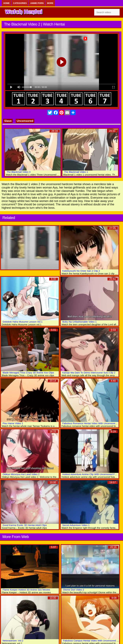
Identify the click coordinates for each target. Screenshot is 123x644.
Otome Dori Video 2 (73, 590)
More (50, 3)
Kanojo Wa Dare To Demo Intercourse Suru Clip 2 (89, 373)
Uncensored (25, 121)
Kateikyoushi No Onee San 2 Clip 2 (81, 271)
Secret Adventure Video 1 (76, 525)
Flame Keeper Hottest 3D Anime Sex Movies (26, 590)
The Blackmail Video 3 (18, 172)
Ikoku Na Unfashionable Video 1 (79, 322)
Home (6, 3)
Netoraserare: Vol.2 (13, 641)
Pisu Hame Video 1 (13, 423)
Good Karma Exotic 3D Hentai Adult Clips (25, 525)
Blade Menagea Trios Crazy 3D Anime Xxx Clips (28, 373)
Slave (8, 121)
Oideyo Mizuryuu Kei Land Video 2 (21, 474)
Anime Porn (37, 3)
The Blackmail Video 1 (76, 172)
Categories (20, 3)
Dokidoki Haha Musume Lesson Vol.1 (23, 322)
